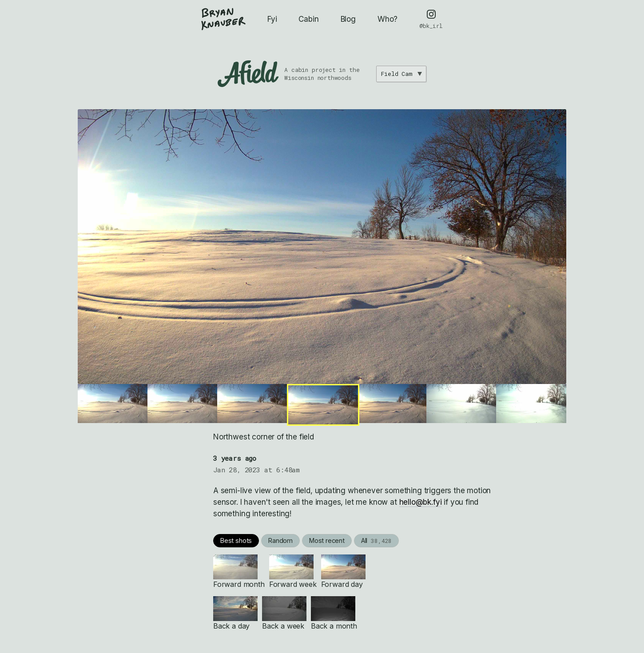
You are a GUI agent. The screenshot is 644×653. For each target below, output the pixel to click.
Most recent (327, 540)
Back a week (284, 613)
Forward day (343, 572)
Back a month (334, 613)
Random (280, 540)
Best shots (236, 540)
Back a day (235, 613)
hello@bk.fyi (421, 502)
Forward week (293, 572)
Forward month (239, 572)
